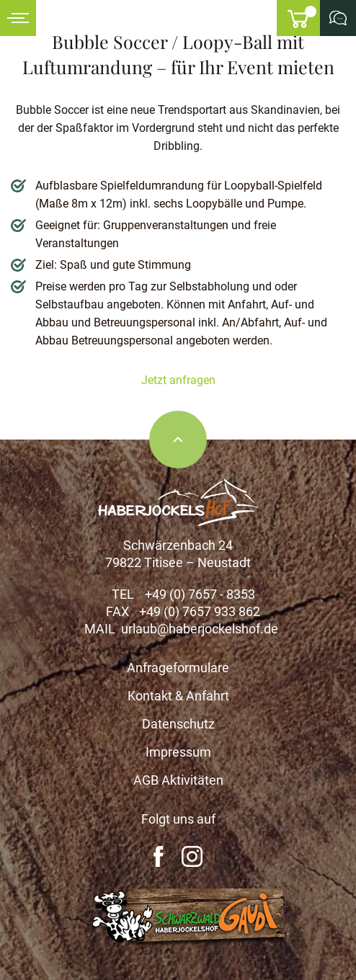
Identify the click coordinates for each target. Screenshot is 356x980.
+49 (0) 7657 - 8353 (200, 594)
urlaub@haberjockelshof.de (200, 629)
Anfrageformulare (178, 668)
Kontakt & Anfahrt (178, 696)
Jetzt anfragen (178, 380)
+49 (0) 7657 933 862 (200, 611)
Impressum (178, 752)
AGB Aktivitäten (178, 780)
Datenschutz (178, 724)
